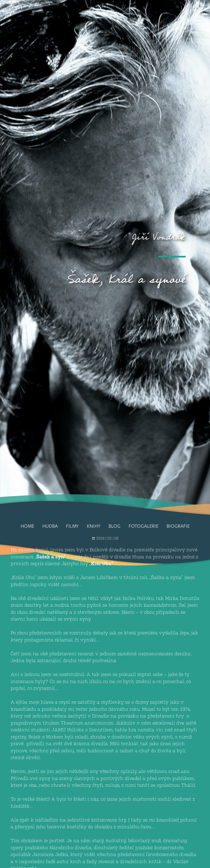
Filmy (72, 526)
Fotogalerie (144, 526)
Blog (114, 526)
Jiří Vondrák (159, 237)
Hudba (50, 526)
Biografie (178, 526)
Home (27, 526)
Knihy (94, 526)
